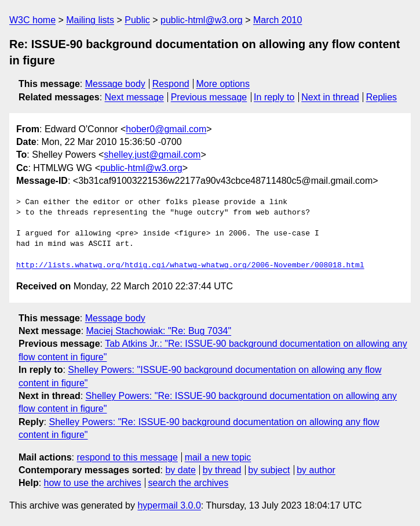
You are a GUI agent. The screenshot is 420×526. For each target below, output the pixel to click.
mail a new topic (218, 457)
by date (180, 470)
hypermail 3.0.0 (169, 505)
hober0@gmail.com (166, 129)
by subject (269, 470)
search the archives (189, 483)
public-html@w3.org (202, 20)
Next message (134, 97)
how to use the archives (93, 483)
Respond (171, 84)
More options (223, 84)
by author (316, 470)
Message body (115, 84)
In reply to (274, 97)
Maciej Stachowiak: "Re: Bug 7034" (159, 331)
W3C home (32, 20)
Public (137, 20)
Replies (381, 97)
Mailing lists (90, 20)
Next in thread (330, 97)
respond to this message (127, 457)
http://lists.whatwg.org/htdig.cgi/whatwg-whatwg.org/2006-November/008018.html (190, 266)
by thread (222, 470)
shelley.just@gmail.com (152, 155)
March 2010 (278, 20)
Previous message (209, 97)
